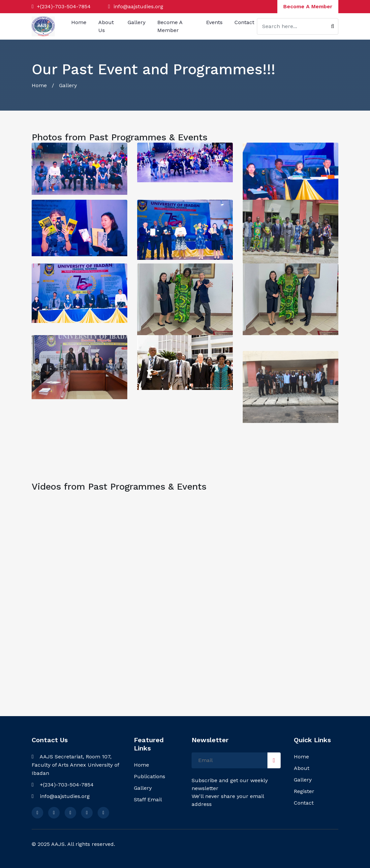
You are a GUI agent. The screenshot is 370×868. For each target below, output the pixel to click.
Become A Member (308, 6)
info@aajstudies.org (138, 6)
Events (214, 22)
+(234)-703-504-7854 (63, 6)
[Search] (298, 26)
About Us (106, 26)
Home (79, 22)
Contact (244, 22)
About (302, 768)
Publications (150, 776)
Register (304, 791)
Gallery (137, 22)
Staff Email (148, 799)
